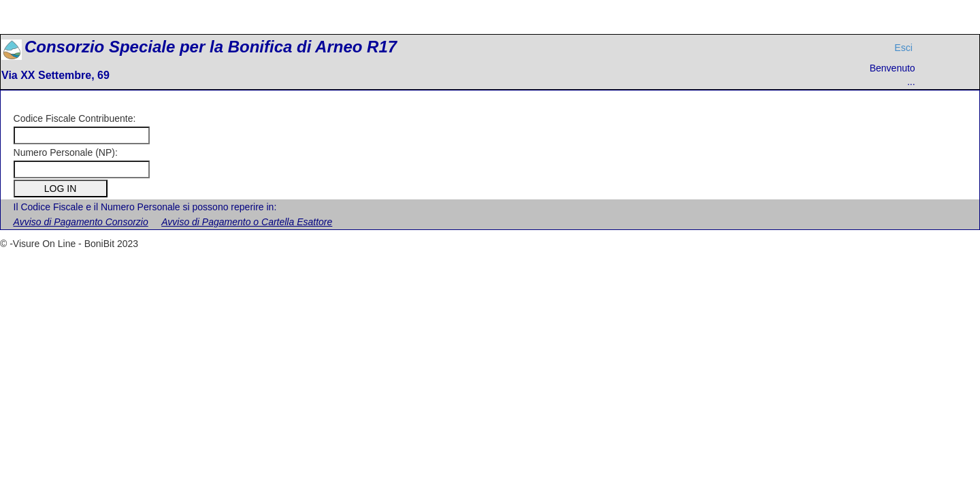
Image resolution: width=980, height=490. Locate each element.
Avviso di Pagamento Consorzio (81, 222)
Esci (903, 48)
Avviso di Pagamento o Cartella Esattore (247, 222)
